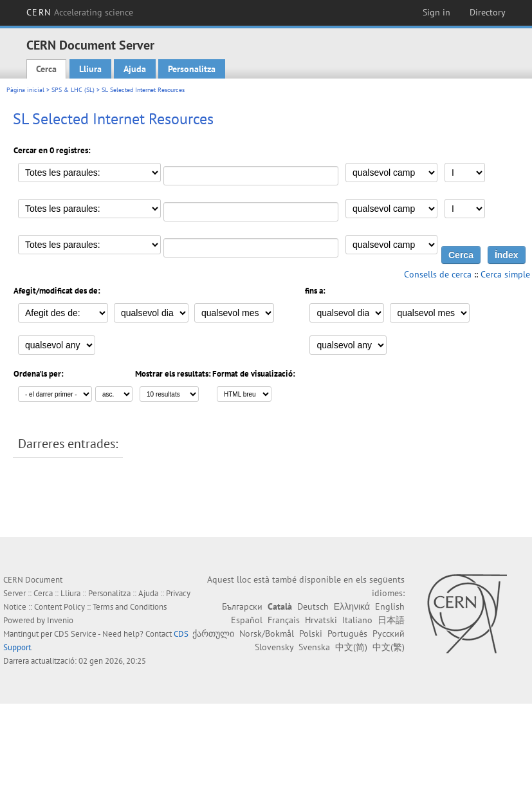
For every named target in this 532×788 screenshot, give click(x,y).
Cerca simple (505, 274)
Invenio (60, 620)
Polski (311, 633)
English (390, 606)
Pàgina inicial (25, 90)
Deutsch (313, 606)
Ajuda (135, 69)
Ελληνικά (352, 606)
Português (347, 633)
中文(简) (351, 647)
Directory (488, 12)
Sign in (436, 12)
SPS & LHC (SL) (73, 90)
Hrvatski (321, 620)
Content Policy (60, 607)
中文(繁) (389, 647)
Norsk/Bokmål (267, 633)
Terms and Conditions (130, 607)
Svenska (314, 647)
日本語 (391, 620)
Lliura (90, 69)
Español (247, 620)
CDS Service (75, 634)
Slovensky (274, 647)
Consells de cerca (438, 274)
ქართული (213, 633)
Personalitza (192, 69)
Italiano (357, 620)
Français (284, 620)
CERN (80, 12)
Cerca (46, 69)
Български (242, 606)
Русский (389, 633)
